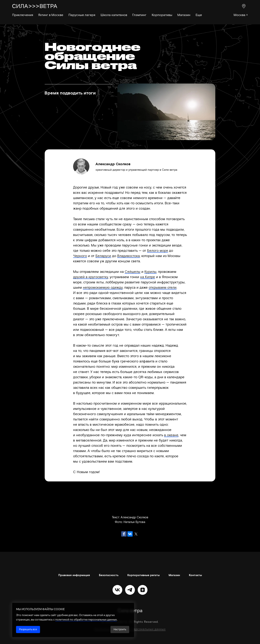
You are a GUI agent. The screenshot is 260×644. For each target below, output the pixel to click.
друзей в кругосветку (91, 277)
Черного (80, 256)
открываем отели (163, 287)
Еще (199, 15)
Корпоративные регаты (144, 575)
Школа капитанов (114, 15)
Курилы (150, 271)
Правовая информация (74, 575)
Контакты (195, 575)
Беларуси (103, 256)
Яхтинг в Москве (51, 15)
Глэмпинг (139, 15)
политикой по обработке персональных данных (86, 619)
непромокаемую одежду (103, 287)
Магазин (184, 15)
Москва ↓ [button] (241, 15)
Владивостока (128, 256)
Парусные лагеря (82, 15)
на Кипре (148, 277)
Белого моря (158, 250)
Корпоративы (162, 15)
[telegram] (130, 590)
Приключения (23, 15)
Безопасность (109, 575)
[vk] (117, 590)
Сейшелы (133, 271)
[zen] (143, 590)
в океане (171, 435)
